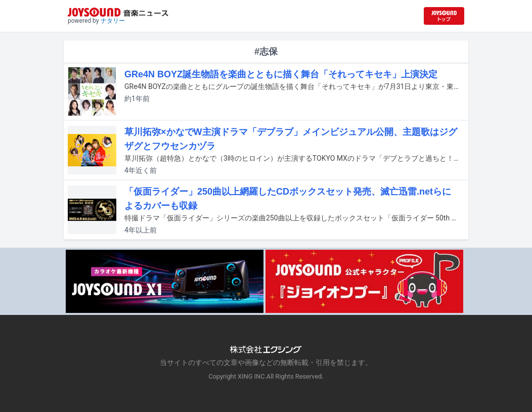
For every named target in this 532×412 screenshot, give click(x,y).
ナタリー (113, 21)
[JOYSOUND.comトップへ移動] (444, 16)
